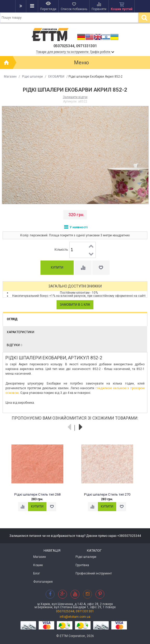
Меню (81, 63)
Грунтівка (82, 565)
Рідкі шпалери (32, 77)
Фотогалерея (43, 582)
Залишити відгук (75, 97)
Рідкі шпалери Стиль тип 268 (37, 494)
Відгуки (14, 345)
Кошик (38, 565)
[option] (40, 479)
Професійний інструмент (94, 573)
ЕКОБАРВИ (56, 77)
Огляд (12, 319)
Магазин (10, 77)
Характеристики (21, 332)
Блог (37, 573)
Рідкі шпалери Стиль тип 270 (107, 494)
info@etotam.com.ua (75, 617)
